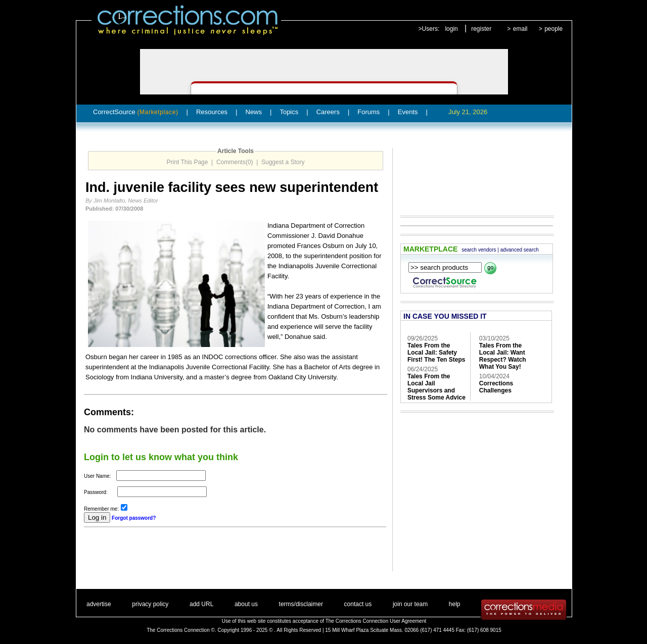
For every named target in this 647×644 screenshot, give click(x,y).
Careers (328, 112)
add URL (201, 604)
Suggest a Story (283, 162)
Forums (368, 112)
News (254, 112)
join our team (410, 604)
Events (408, 112)
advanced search (520, 250)
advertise (99, 604)
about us (246, 604)
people (553, 29)
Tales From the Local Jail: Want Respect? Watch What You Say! (503, 356)
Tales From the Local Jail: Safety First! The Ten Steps (436, 353)
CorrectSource (136, 112)
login (451, 29)
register (481, 29)
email (520, 29)
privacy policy (150, 604)
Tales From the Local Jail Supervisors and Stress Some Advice (436, 387)
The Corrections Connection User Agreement (376, 621)
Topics (289, 112)
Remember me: (101, 509)
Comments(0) (235, 162)
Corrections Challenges (496, 387)
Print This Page (188, 162)
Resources (212, 112)
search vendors (479, 250)
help (455, 604)
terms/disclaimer (301, 604)
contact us (358, 604)
